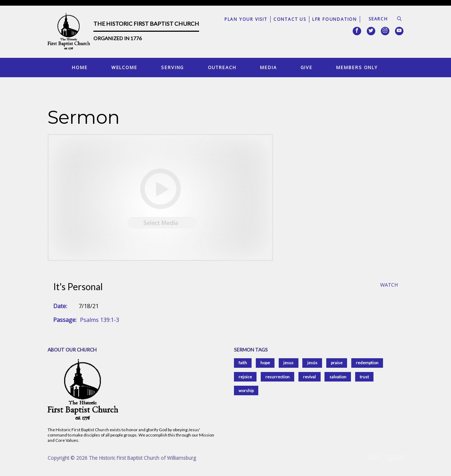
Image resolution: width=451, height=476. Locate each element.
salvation (338, 377)
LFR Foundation (335, 19)
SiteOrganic (386, 458)
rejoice (245, 377)
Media (268, 67)
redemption (367, 363)
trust (364, 377)
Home (80, 67)
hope (265, 363)
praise (337, 363)
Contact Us (290, 19)
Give (307, 67)
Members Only (357, 67)
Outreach (222, 67)
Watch (389, 285)
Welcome (124, 67)
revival (309, 377)
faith (243, 363)
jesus (288, 363)
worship (246, 390)
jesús (312, 363)
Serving (172, 67)
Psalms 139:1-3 (100, 320)
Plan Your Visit (246, 19)
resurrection (277, 377)
